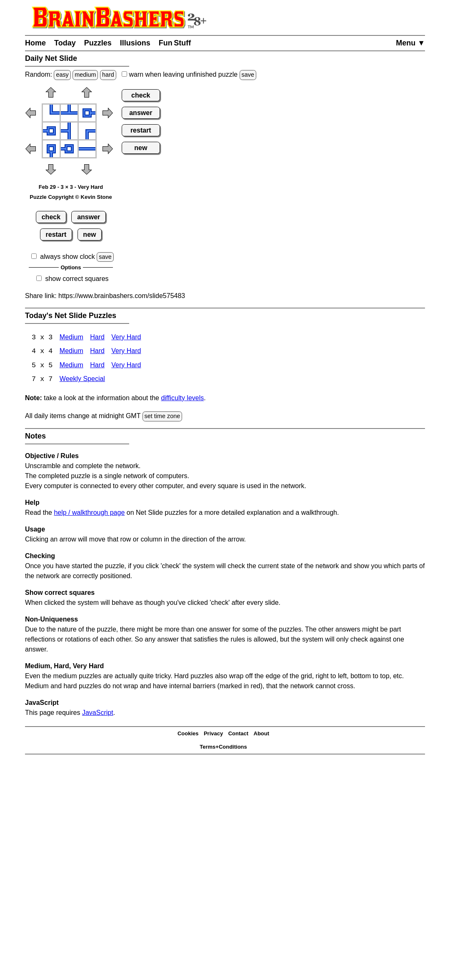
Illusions (135, 43)
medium (85, 75)
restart (56, 234)
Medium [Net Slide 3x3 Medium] (71, 338)
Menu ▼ (410, 43)
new (89, 234)
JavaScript (98, 713)
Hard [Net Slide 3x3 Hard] (97, 338)
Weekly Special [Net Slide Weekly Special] (82, 380)
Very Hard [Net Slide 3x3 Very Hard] (126, 338)
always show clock (67, 257)
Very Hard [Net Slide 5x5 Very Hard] (126, 366)
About (262, 734)
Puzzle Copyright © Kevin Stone (71, 197)
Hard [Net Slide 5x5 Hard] (97, 366)
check (51, 217)
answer (89, 217)
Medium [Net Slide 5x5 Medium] (71, 366)
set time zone (162, 417)
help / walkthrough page (89, 513)
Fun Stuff (175, 43)
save (248, 75)
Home (35, 43)
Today (65, 43)
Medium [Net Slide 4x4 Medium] (71, 352)
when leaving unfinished (189, 74)
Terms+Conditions (223, 748)
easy (62, 75)
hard (108, 75)
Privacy (213, 734)
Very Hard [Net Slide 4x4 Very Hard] (126, 352)
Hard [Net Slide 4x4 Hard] (97, 352)
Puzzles (98, 43)
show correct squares (77, 279)
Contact (238, 734)
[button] (51, 95)
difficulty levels (182, 399)
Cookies (188, 734)
